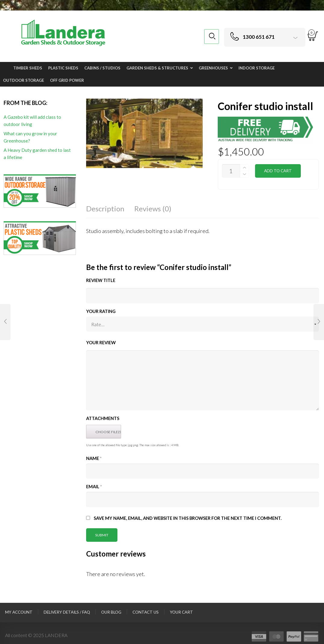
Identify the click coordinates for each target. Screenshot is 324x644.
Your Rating (101, 311)
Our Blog (111, 612)
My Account (19, 612)
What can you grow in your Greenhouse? (30, 137)
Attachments (103, 418)
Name (94, 458)
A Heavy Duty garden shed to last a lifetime (37, 154)
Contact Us (146, 612)
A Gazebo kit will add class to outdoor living (32, 121)
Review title (101, 280)
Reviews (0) (153, 209)
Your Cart (181, 612)
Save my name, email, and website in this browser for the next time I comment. (188, 518)
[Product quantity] (231, 171)
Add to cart (278, 171)
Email (94, 487)
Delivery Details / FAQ (67, 612)
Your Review (101, 343)
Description (105, 209)
